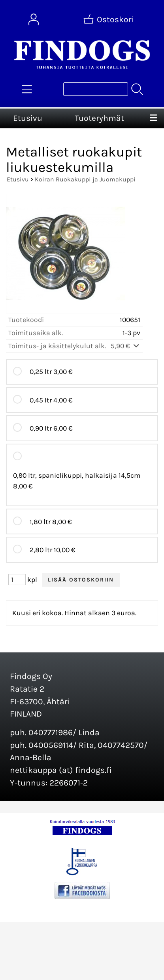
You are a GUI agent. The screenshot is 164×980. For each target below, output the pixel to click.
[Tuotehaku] (96, 89)
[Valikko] (154, 118)
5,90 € (125, 346)
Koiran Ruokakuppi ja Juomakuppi (85, 179)
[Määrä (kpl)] (17, 580)
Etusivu (28, 118)
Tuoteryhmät (99, 118)
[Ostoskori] (109, 19)
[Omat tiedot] (34, 19)
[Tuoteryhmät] (27, 89)
